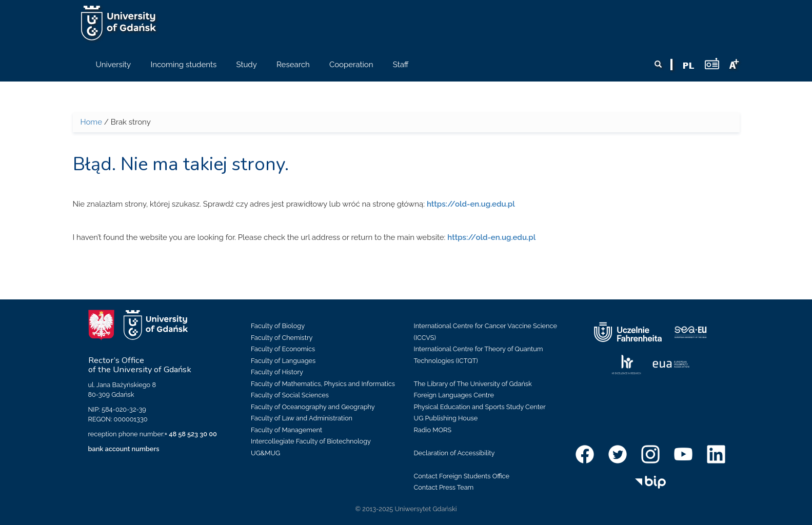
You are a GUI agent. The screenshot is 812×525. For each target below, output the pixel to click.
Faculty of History (277, 372)
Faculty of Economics (283, 349)
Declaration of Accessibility (454, 453)
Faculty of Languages (283, 361)
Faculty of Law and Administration (302, 418)
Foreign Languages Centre (454, 395)
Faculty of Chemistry (282, 338)
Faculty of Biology (278, 326)
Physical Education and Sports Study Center (480, 407)
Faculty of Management (286, 430)
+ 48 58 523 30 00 (191, 434)
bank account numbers (124, 449)
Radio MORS (433, 430)
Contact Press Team (444, 487)
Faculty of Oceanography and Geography (313, 407)
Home (91, 122)
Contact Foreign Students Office (462, 476)
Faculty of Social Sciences (290, 395)
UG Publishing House (446, 418)
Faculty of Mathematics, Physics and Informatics (323, 384)
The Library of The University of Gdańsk (473, 384)
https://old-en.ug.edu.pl (471, 204)
